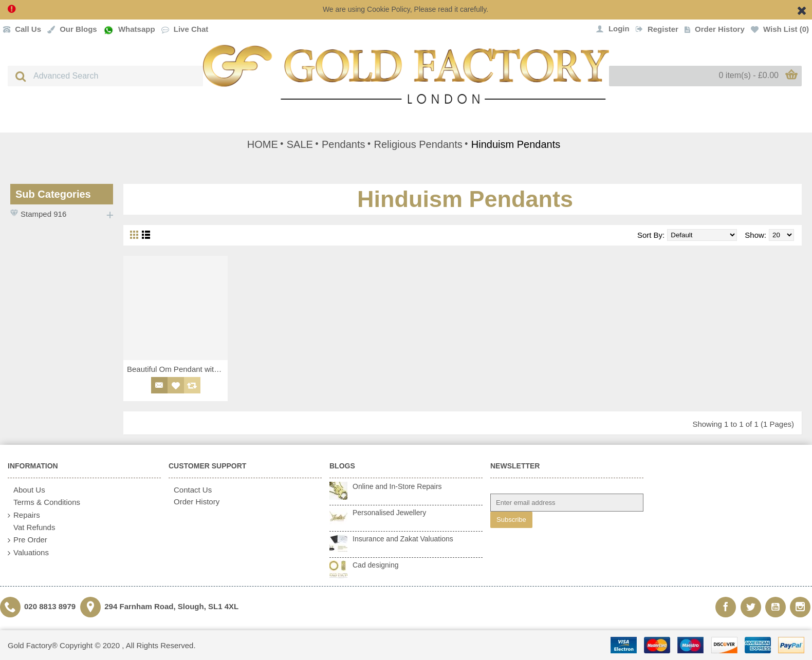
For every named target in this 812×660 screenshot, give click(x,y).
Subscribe (511, 520)
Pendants (344, 144)
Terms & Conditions (44, 503)
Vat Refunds (31, 527)
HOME (263, 144)
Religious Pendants (418, 144)
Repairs (24, 515)
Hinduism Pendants (516, 144)
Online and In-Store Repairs (397, 486)
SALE (300, 144)
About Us (26, 490)
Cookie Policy (389, 9)
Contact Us (190, 490)
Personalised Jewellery (389, 513)
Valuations (28, 553)
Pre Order (27, 540)
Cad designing (376, 565)
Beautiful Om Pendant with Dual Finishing (177, 369)
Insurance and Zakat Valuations (403, 539)
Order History (194, 502)
